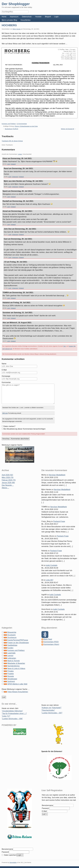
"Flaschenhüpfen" (48, 710)
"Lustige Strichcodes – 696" (12, 719)
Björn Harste (17, 29)
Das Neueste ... (8, 485)
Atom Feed (48, 639)
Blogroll (48, 17)
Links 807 (50, 580)
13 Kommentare (22, 124)
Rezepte (11, 676)
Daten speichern (10, 855)
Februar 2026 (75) (9, 480)
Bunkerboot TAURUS (12, 129)
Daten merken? (9, 426)
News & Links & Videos (16, 668)
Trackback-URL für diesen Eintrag (12, 141)
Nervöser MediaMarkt (57, 475)
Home (4, 17)
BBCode (5, 413)
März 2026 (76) (8, 477)
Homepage (6, 376)
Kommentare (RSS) (51, 642)
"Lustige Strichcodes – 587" (52, 713)
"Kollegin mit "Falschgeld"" (52, 708)
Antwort (13, 164)
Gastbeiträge (12, 645)
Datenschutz (27, 17)
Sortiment (11, 681)
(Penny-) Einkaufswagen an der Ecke (26, 126)
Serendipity (13, 862)
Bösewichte (12, 632)
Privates (10, 671)
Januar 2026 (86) (8, 483)
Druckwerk (11, 635)
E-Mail (4, 370)
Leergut (10, 656)
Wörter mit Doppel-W (68, 129)
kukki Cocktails (52, 565)
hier (65, 346)
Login (56, 17)
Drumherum (12, 637)
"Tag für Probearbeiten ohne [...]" (14, 714)
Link (9, 164)
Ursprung (15, 177)
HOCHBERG (9, 25)
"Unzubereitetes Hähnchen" (12, 711)
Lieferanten (12, 658)
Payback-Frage (59, 521)
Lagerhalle (11, 653)
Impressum (14, 17)
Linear (20, 154)
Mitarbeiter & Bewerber (16, 663)
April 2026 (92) (7, 475)
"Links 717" (6, 716)
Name (4, 364)
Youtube (38, 17)
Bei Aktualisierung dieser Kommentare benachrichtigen (25, 429)
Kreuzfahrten (26, 20)
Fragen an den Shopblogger (18, 643)
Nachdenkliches (13, 666)
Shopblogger (12, 679)
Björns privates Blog (9, 20)
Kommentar (6, 382)
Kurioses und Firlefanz (9, 124)
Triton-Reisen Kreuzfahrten (18, 692)
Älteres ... (5, 488)
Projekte (11, 674)
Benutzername (47, 805)
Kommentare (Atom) (51, 644)
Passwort (45, 808)
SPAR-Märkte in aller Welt (17, 684)
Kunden (10, 648)
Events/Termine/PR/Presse (18, 640)
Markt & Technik (13, 661)
